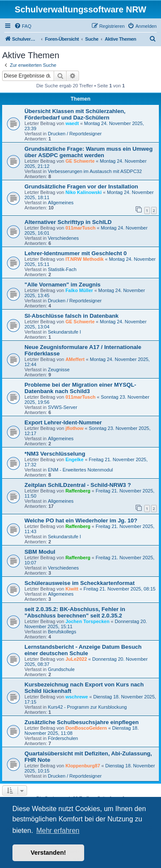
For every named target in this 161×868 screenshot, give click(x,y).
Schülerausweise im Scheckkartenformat (80, 583)
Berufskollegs (62, 632)
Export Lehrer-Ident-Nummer (63, 422)
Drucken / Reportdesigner (74, 134)
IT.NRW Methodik (84, 259)
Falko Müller (79, 290)
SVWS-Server (62, 407)
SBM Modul (40, 552)
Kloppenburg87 (83, 766)
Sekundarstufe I (64, 332)
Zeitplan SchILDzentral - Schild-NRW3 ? (78, 485)
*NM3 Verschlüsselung (55, 454)
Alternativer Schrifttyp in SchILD (68, 222)
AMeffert (75, 359)
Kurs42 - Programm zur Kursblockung (87, 707)
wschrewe (77, 697)
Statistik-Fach (62, 269)
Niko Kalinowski (83, 192)
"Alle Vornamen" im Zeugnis (62, 285)
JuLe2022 (76, 659)
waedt (72, 123)
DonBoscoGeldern (86, 728)
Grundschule (61, 669)
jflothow (74, 428)
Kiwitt (72, 589)
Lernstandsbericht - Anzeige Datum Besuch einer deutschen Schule (83, 650)
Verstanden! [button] (48, 853)
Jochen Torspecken (87, 621)
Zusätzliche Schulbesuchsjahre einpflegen (82, 722)
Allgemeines (61, 203)
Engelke (74, 459)
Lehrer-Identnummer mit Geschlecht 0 (76, 253)
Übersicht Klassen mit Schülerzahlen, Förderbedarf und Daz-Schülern (75, 114)
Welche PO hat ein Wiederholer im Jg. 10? (81, 521)
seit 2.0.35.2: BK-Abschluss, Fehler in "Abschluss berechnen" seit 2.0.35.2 (75, 612)
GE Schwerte (80, 161)
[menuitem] (23, 26)
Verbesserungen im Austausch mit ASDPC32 (95, 171)
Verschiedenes (63, 238)
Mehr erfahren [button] (58, 831)
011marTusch (80, 228)
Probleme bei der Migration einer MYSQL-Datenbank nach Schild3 (80, 388)
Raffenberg (78, 491)
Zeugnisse (59, 370)
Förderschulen (63, 738)
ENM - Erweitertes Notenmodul (80, 470)
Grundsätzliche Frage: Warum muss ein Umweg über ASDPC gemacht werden (89, 152)
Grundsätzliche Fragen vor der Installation (81, 186)
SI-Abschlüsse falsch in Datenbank (71, 316)
